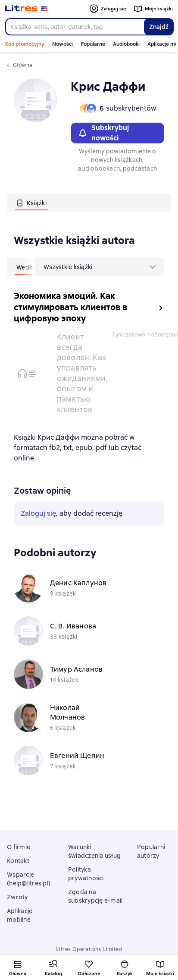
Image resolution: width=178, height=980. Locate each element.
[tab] (31, 203)
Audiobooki (126, 44)
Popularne (93, 44)
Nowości (62, 44)
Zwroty (17, 897)
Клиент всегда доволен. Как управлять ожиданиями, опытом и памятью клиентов (82, 373)
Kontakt (18, 861)
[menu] (100, 267)
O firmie (19, 847)
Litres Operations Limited (89, 949)
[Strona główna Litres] (27, 9)
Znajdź (159, 27)
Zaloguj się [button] (38, 513)
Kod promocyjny (25, 44)
